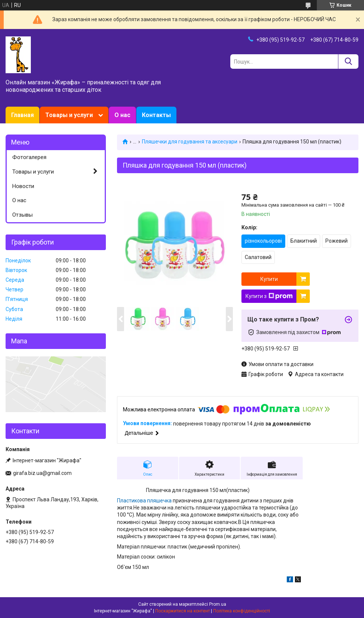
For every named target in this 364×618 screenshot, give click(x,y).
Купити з (269, 296)
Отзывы (22, 215)
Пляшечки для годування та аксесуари (190, 142)
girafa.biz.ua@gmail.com (42, 473)
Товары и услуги (69, 115)
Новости (23, 186)
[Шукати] (348, 62)
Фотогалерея (29, 157)
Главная (22, 115)
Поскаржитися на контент (183, 611)
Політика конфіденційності (242, 611)
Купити (269, 279)
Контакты (156, 115)
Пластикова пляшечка (144, 501)
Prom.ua (218, 604)
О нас (122, 115)
